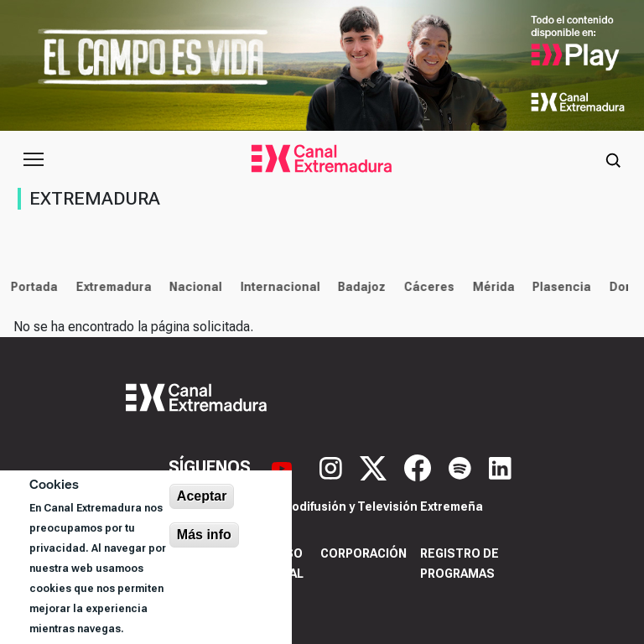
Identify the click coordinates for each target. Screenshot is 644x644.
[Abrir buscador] (613, 159)
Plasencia (558, 287)
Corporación (364, 553)
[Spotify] (462, 466)
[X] (375, 466)
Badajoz (358, 287)
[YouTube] (284, 466)
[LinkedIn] (500, 466)
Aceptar (202, 496)
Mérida (490, 287)
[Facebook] (420, 466)
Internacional (276, 287)
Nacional (192, 287)
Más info (204, 535)
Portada (31, 287)
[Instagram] (333, 466)
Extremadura (110, 287)
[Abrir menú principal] (34, 159)
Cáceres (426, 287)
